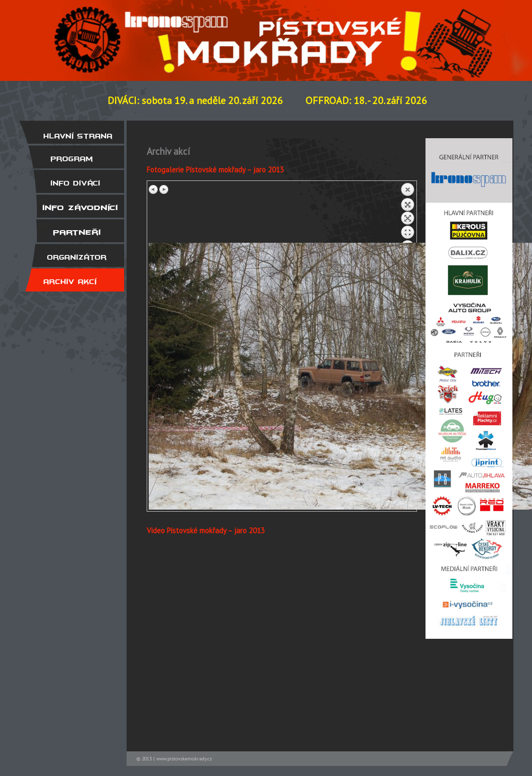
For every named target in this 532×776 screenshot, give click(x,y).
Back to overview (407, 213)
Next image (164, 189)
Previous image (154, 189)
